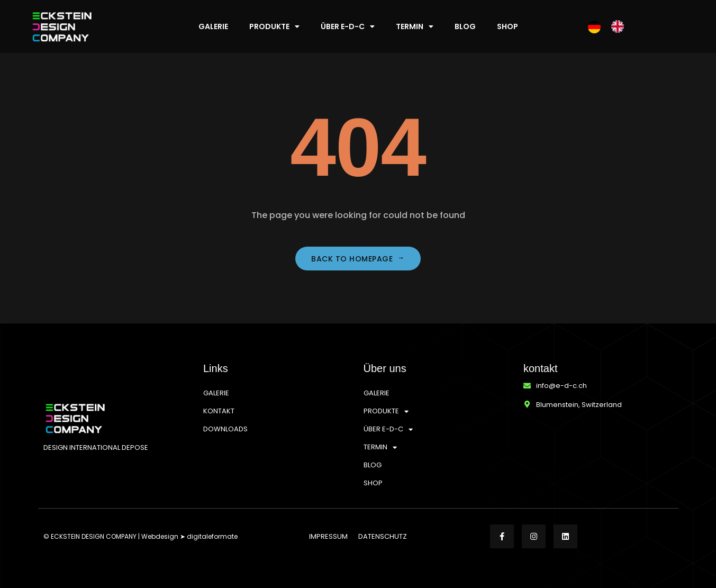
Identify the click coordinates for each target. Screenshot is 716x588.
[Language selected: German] (611, 26)
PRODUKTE (274, 26)
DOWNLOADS (225, 429)
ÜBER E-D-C (348, 26)
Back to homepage (358, 259)
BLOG (465, 26)
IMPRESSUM (328, 536)
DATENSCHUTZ (383, 536)
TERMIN (415, 26)
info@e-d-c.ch (561, 386)
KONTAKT (219, 411)
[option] (620, 26)
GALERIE (213, 26)
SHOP (507, 26)
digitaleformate (212, 536)
